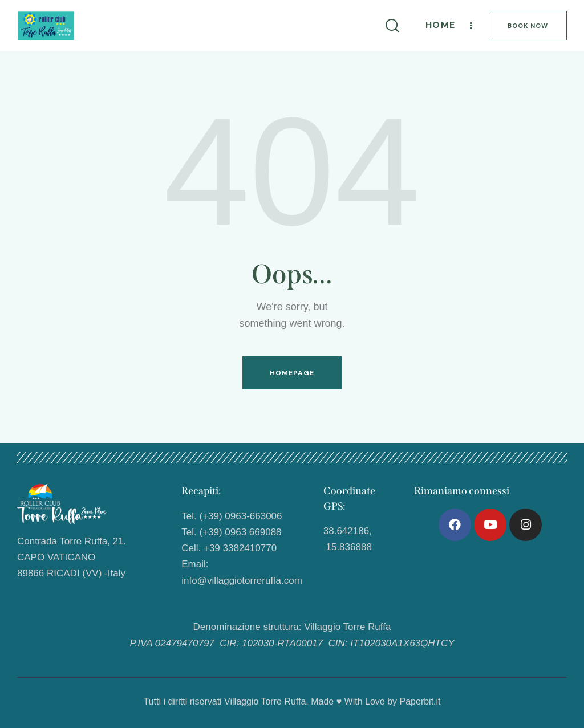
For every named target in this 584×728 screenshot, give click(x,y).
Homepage (292, 373)
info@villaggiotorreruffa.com (242, 581)
